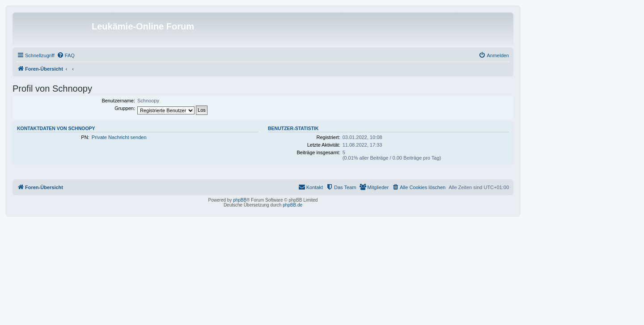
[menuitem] (66, 55)
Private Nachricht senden (119, 137)
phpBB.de (292, 205)
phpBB (240, 200)
